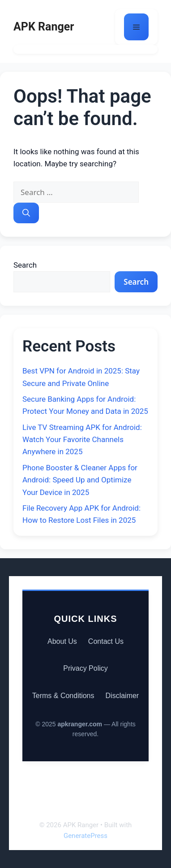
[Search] (26, 213)
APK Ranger (44, 27)
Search (25, 265)
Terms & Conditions (63, 696)
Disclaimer (122, 696)
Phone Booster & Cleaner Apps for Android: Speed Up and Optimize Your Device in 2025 (80, 480)
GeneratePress (85, 836)
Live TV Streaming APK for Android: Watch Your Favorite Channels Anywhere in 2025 (82, 439)
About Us (62, 641)
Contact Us (106, 641)
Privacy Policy (85, 668)
